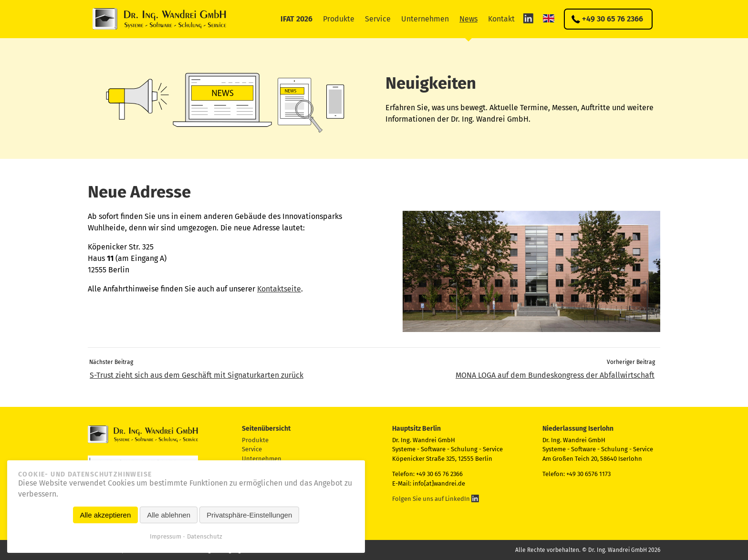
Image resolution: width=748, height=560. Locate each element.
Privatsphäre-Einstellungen (249, 515)
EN (549, 18)
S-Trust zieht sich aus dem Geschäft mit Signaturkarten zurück (197, 375)
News (468, 19)
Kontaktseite (279, 289)
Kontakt (501, 19)
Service (378, 19)
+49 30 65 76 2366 (613, 19)
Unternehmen (425, 19)
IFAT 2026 (296, 19)
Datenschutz (205, 536)
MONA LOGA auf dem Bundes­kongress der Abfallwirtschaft (555, 375)
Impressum (166, 536)
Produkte (339, 19)
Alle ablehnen (169, 515)
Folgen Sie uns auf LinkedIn (436, 499)
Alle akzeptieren (106, 515)
